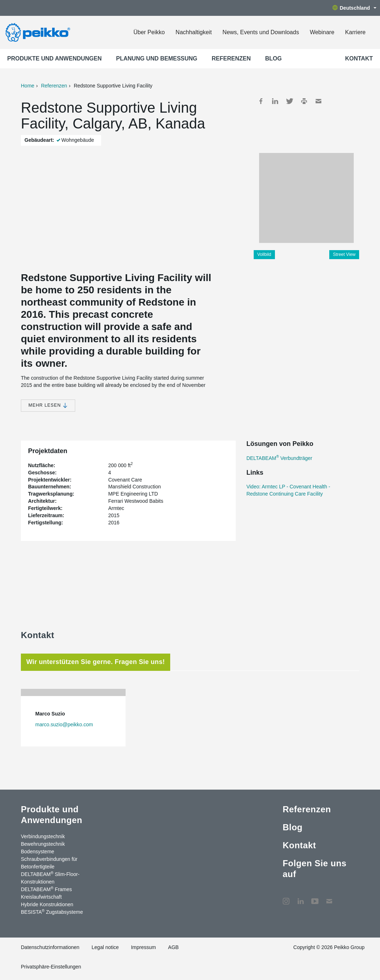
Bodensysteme (38, 852)
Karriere (355, 32)
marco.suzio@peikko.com (64, 724)
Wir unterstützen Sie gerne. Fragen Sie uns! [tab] (96, 662)
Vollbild (264, 254)
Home (28, 86)
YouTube (315, 898)
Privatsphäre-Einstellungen (51, 967)
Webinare (322, 32)
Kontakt (359, 58)
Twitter (290, 101)
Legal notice (105, 947)
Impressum (143, 947)
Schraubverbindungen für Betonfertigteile (49, 863)
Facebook (261, 101)
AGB (173, 947)
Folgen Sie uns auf (314, 869)
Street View (344, 254)
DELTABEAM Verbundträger (279, 458)
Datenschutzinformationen (50, 947)
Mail (318, 101)
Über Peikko (149, 32)
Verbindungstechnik (43, 836)
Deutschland (354, 8)
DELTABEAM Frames (46, 889)
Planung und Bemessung (157, 58)
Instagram (286, 898)
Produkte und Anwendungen (55, 58)
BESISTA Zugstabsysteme (52, 912)
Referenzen (231, 58)
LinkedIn (275, 101)
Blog (273, 58)
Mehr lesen (48, 405)
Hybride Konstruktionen (47, 904)
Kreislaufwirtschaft (41, 897)
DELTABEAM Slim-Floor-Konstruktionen (50, 878)
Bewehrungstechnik (43, 844)
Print (304, 101)
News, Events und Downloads (261, 32)
